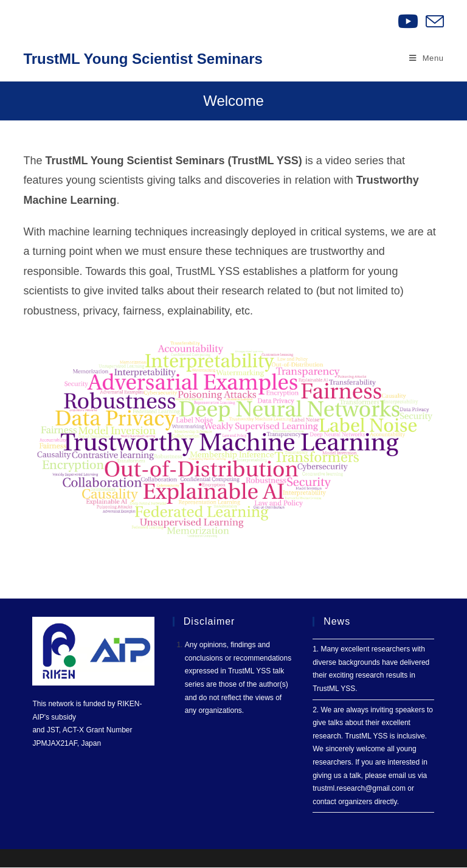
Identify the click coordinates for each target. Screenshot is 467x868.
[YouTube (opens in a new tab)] (408, 21)
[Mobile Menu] (427, 58)
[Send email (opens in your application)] (433, 21)
